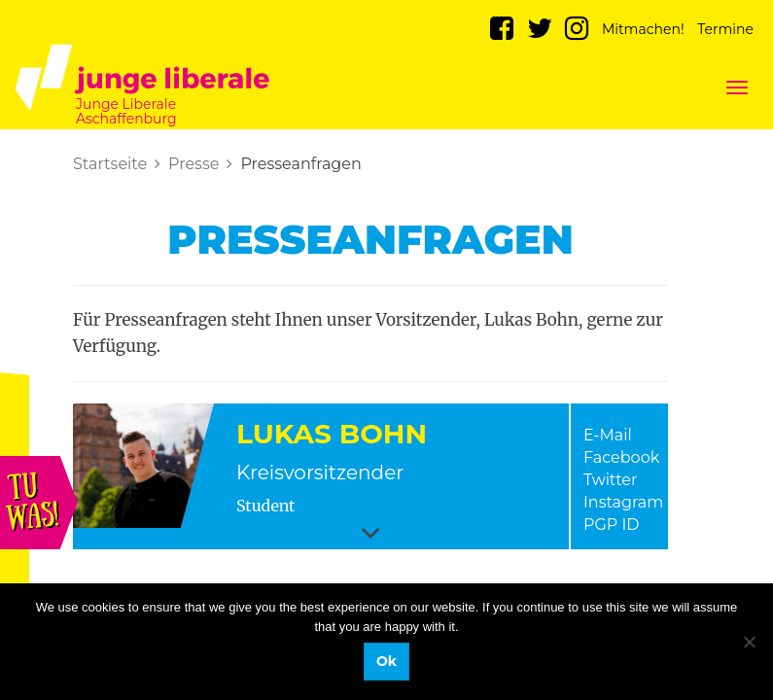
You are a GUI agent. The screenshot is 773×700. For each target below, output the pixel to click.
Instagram (623, 502)
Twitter (610, 480)
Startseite (110, 164)
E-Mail (608, 435)
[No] (749, 642)
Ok (386, 661)
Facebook (621, 457)
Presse (193, 164)
